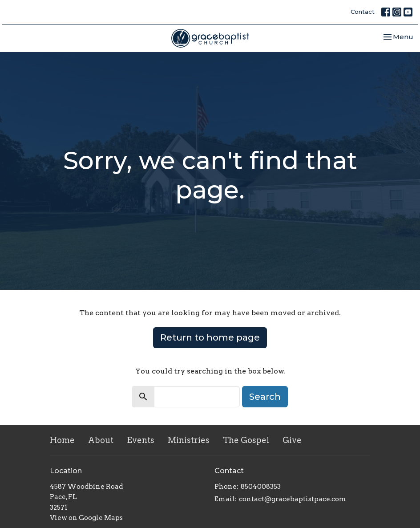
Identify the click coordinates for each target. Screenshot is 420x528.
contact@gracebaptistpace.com (293, 499)
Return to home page (210, 337)
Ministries (189, 440)
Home (62, 440)
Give (292, 440)
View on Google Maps (86, 518)
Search (265, 397)
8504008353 (261, 487)
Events (141, 440)
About (101, 440)
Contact (363, 12)
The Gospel (246, 440)
